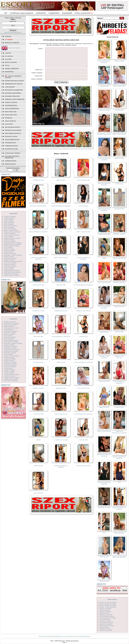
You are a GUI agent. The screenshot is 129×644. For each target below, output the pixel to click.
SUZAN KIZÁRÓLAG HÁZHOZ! (84, 262)
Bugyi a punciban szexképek (12, 232)
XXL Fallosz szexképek (11, 381)
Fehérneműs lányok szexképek (13, 243)
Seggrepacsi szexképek (11, 346)
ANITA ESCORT (38, 340)
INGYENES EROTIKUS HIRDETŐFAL (12, 157)
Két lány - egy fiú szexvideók (108, 607)
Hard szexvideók (104, 613)
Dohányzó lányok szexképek (12, 238)
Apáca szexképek (9, 221)
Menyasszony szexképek (11, 274)
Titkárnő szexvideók (105, 629)
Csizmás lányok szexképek (12, 235)
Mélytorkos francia (13, 133)
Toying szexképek (9, 373)
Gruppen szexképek (10, 250)
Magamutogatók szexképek (12, 271)
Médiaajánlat (86, 636)
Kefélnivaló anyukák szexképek (13, 261)
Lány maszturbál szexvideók (107, 618)
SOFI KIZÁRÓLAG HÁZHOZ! (83, 418)
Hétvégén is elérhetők (14, 90)
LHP (6, 13)
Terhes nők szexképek (10, 365)
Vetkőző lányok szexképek (12, 377)
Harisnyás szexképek (10, 254)
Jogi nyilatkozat (43, 636)
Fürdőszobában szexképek (12, 246)
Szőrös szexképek (9, 360)
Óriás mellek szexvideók (106, 622)
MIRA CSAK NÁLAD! (61, 261)
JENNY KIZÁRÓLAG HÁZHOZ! (61, 210)
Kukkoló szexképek (10, 264)
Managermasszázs (12, 140)
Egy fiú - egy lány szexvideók (108, 602)
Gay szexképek (8, 247)
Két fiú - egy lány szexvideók (108, 604)
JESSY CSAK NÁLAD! (84, 236)
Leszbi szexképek (9, 269)
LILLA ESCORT (38, 497)
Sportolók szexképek (10, 353)
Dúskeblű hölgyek (12, 96)
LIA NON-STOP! (38, 366)
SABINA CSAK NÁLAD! (83, 315)
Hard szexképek (9, 252)
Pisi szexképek (8, 336)
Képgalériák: (14, 213)
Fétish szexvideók (104, 610)
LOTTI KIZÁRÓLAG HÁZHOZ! (83, 289)
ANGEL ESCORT (38, 418)
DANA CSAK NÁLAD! (83, 469)
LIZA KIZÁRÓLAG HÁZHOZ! (61, 340)
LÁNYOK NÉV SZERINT (13, 153)
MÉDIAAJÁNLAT (10, 164)
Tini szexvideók (104, 627)
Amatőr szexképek (9, 218)
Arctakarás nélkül (13, 127)
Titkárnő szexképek (10, 370)
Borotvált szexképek (10, 229)
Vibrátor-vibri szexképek (11, 379)
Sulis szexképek (9, 354)
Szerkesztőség (78, 636)
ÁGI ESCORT (84, 444)
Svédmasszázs (10, 143)
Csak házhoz (10, 87)
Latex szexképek (9, 267)
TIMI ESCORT (61, 366)
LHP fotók (9, 124)
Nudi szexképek (9, 329)
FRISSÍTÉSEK (9, 72)
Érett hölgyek (11, 112)
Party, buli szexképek (10, 333)
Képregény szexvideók (106, 615)
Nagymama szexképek (10, 325)
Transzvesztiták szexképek (12, 374)
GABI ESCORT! (119, 407)
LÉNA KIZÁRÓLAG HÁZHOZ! (83, 366)
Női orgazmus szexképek (11, 328)
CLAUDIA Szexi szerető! (61, 444)
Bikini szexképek (9, 224)
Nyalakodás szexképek (11, 331)
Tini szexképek (8, 368)
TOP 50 (7, 65)
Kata (61, 236)
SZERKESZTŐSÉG (11, 161)
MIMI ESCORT (119, 158)
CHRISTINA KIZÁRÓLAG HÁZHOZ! (38, 262)
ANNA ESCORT (119, 61)
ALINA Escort (83, 340)
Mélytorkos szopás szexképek (13, 272)
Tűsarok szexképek (10, 376)
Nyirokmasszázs (11, 146)
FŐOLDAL (8, 36)
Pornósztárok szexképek (11, 340)
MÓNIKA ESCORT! (38, 315)
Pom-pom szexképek (10, 337)
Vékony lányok (11, 102)
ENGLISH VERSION (14, 48)
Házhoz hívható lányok (14, 81)
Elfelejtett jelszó (17, 32)
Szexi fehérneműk (12, 109)
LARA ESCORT (61, 289)
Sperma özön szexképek (11, 351)
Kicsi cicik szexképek (10, 263)
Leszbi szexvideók (105, 619)
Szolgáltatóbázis (54, 13)
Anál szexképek (9, 219)
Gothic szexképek (9, 249)
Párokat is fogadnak (13, 130)
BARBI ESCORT (61, 392)
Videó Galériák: (112, 599)
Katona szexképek (9, 260)
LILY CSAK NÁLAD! (83, 184)
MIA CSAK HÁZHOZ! (119, 557)
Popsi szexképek (9, 339)
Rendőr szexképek (9, 345)
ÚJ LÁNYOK (9, 56)
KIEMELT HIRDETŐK (12, 69)
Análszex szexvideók (105, 609)
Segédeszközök (11, 105)
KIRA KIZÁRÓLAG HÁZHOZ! (38, 236)
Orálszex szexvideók (105, 621)
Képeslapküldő (67, 13)
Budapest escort (11, 149)
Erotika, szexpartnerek (82, 13)
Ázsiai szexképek (9, 223)
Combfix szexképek (10, 233)
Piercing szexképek (10, 334)
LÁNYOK (8, 53)
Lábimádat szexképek (10, 266)
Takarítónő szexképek (10, 362)
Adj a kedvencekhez (67, 636)
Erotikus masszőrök (13, 93)
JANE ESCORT (38, 469)
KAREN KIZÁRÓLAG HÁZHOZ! (61, 470)
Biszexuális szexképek (10, 226)
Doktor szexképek (9, 240)
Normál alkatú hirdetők (15, 99)
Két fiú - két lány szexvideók (108, 605)
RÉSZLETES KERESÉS (12, 43)
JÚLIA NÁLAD (83, 210)
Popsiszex (9, 118)
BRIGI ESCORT (104, 407)
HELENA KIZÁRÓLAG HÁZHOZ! (104, 455)
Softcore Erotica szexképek (12, 350)
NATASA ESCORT (38, 184)
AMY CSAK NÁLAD (61, 418)
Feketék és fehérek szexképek (13, 244)
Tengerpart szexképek (10, 364)
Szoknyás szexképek (10, 359)
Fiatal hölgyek (11, 115)
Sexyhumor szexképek (10, 348)
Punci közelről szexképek (11, 342)
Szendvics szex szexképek (12, 356)
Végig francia (10, 121)
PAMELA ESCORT (38, 392)
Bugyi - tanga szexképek (11, 230)
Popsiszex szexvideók (106, 624)
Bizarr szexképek (9, 227)
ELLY (104, 533)
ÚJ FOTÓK (8, 59)
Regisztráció (8, 32)
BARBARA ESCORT (61, 315)
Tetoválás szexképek (10, 367)
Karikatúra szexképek (10, 258)
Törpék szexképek (9, 371)
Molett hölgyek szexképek (12, 323)
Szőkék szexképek (9, 357)
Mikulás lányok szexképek (12, 275)
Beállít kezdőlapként (55, 636)
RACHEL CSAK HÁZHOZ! (38, 210)
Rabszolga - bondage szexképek (13, 343)
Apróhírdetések (41, 13)
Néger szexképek (9, 326)
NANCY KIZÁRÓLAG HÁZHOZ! (119, 458)
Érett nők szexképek (10, 241)
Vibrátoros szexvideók (106, 630)
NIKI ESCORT (61, 184)
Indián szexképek (9, 257)
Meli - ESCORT (119, 533)
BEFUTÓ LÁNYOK (11, 62)
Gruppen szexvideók (105, 612)
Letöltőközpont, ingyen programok (21, 13)
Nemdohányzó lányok (14, 84)
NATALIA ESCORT (38, 289)
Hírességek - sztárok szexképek (13, 255)
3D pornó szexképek (10, 216)
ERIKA (38, 444)
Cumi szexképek (9, 236)
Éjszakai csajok (11, 136)
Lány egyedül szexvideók (107, 616)
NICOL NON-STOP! (84, 392)
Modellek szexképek (10, 322)
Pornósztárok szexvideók (106, 626)
